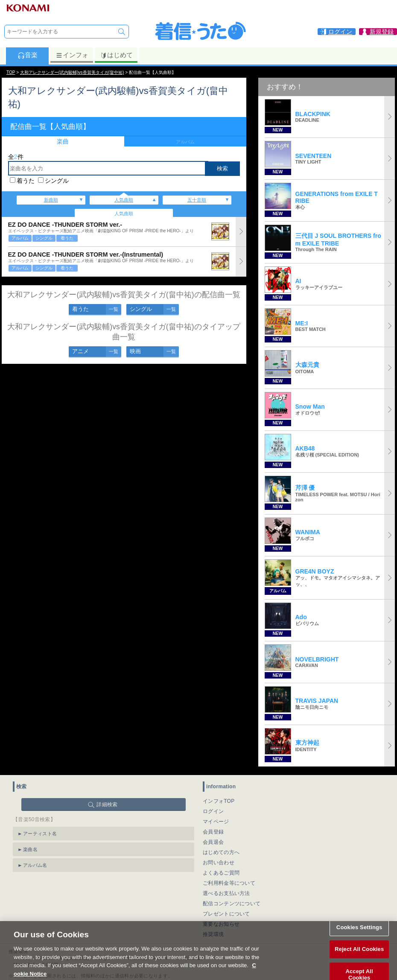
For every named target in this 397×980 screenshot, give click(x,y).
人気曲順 (124, 200)
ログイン (213, 811)
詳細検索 (107, 804)
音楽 (28, 55)
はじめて (116, 55)
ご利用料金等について (229, 883)
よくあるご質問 (221, 873)
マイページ (216, 822)
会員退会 (213, 842)
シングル (57, 181)
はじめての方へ (221, 852)
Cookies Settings (359, 934)
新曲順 (51, 200)
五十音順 (197, 200)
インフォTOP (219, 801)
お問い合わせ (219, 863)
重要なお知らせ (221, 924)
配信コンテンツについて (232, 904)
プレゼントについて (226, 914)
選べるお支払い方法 (226, 893)
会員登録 (213, 832)
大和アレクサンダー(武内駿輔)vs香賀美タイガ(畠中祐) (72, 72)
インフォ (72, 55)
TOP (11, 72)
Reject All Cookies (359, 956)
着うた (26, 181)
